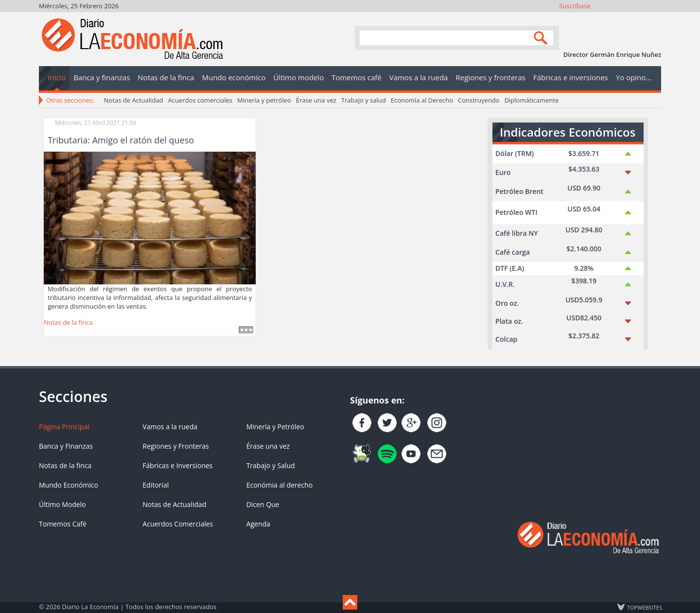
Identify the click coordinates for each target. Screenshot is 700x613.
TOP (644, 607)
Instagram (615, 18)
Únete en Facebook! (588, 18)
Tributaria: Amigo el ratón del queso (121, 140)
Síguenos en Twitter (602, 18)
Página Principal (64, 427)
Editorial (156, 485)
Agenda (258, 524)
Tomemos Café (63, 524)
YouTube (628, 18)
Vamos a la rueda (170, 427)
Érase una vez (316, 100)
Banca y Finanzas (66, 446)
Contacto (654, 18)
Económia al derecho (280, 485)
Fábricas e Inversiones (177, 465)
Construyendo (479, 100)
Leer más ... (246, 330)
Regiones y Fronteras (175, 446)
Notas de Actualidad (134, 100)
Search (542, 37)
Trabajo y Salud (271, 465)
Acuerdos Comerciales (178, 524)
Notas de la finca (68, 322)
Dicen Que (263, 504)
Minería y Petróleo (275, 427)
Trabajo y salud (364, 100)
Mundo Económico (69, 485)
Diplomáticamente (532, 100)
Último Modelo (62, 504)
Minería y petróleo (264, 100)
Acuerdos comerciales (200, 100)
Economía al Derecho (422, 100)
